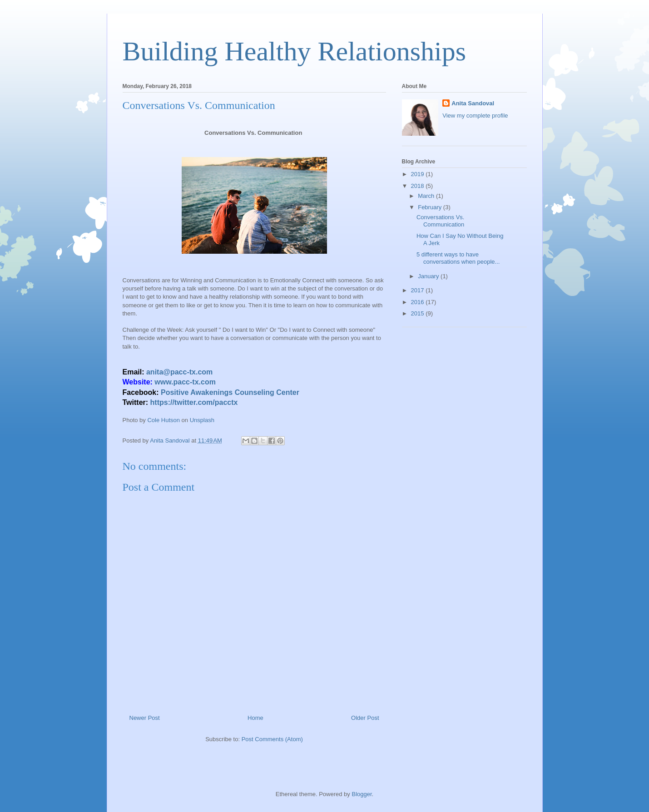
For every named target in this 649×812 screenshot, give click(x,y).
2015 (419, 313)
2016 (419, 302)
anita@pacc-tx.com (179, 372)
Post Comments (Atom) (272, 739)
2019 (419, 174)
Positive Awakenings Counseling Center (230, 392)
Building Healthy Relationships (295, 51)
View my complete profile (475, 116)
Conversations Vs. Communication (441, 221)
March (427, 196)
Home (255, 718)
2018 (419, 186)
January (429, 276)
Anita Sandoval (473, 103)
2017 (419, 290)
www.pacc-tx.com (185, 382)
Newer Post (145, 718)
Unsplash (202, 420)
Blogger (362, 794)
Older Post (365, 718)
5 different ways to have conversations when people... (458, 258)
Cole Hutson (163, 420)
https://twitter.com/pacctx (194, 402)
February (431, 207)
